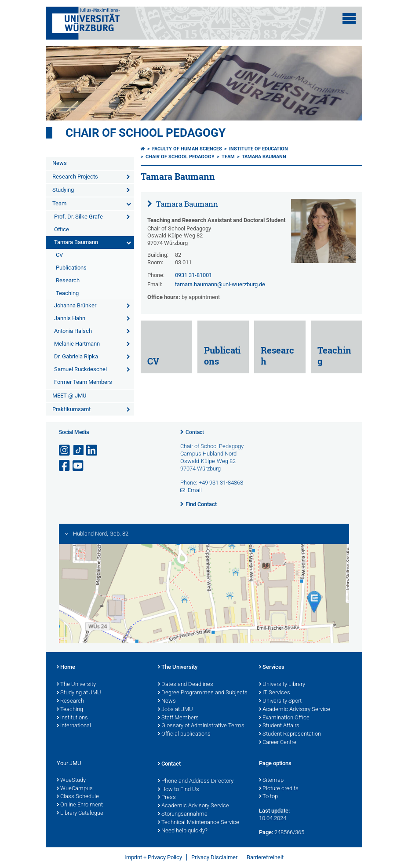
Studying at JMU (79, 693)
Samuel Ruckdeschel (80, 369)
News (60, 163)
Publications (71, 268)
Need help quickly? (183, 831)
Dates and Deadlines (186, 685)
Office (62, 229)
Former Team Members (83, 382)
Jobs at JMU (175, 710)
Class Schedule (78, 797)
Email (195, 490)
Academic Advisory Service (295, 710)
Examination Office (284, 718)
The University (76, 685)
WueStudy (71, 780)
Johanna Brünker (75, 305)
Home (66, 667)
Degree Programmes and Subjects (203, 693)
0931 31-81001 (193, 275)
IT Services (275, 693)
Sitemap (271, 780)
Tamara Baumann (76, 242)
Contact (195, 432)
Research (68, 280)
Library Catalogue (80, 813)
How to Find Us (178, 790)
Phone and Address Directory (196, 781)
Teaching (67, 293)
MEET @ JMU (69, 396)
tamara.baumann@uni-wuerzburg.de (220, 284)
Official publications (184, 734)
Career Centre (278, 743)
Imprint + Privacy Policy (153, 857)
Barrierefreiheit (265, 857)
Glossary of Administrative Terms (201, 726)
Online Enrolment (80, 805)
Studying (63, 190)
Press (167, 798)
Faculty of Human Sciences (187, 149)
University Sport (280, 701)
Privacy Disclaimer (214, 857)
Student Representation (290, 734)
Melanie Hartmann (77, 344)
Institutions (72, 718)
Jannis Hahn (70, 318)
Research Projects (75, 177)
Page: (266, 832)
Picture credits (279, 789)
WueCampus (75, 789)
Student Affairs (279, 726)
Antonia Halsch (73, 331)
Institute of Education (259, 149)
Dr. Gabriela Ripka (76, 356)
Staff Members (178, 718)
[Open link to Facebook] (65, 466)
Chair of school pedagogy (146, 133)
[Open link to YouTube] (79, 466)
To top (268, 797)
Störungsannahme (183, 814)
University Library (282, 685)
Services (272, 667)
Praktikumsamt (71, 409)
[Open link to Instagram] (65, 450)
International (74, 726)
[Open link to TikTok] (79, 450)
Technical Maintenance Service (199, 823)
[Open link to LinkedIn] (92, 450)
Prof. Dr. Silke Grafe (78, 217)
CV (59, 255)
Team (59, 203)
